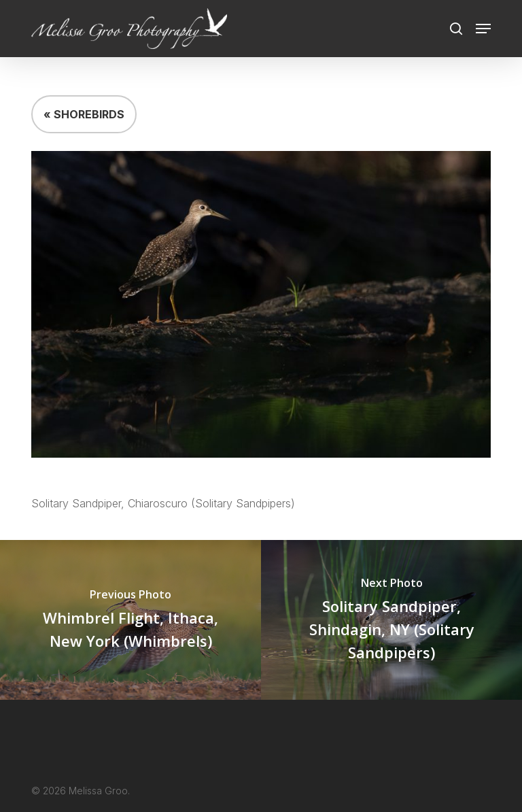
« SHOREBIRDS (84, 114)
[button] (483, 29)
